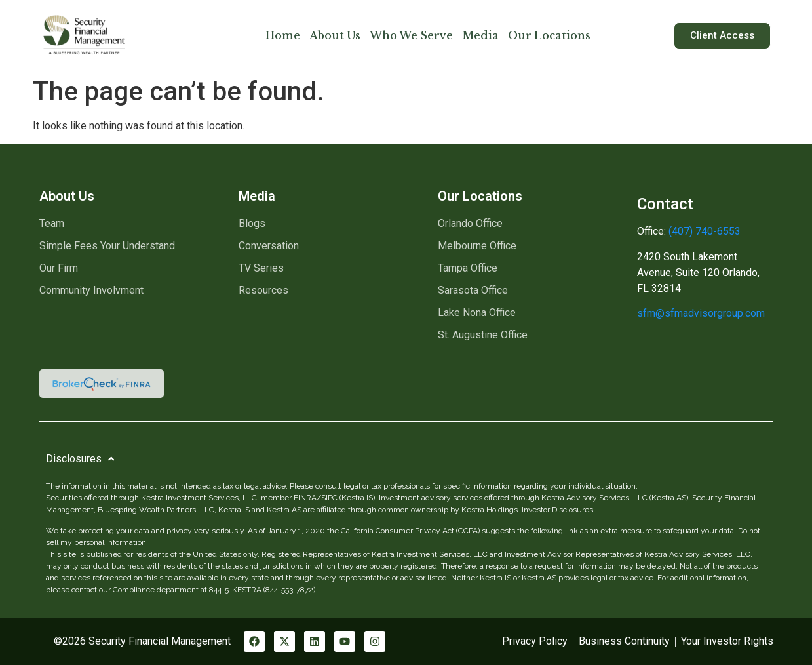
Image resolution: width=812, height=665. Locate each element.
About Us (335, 35)
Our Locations (549, 35)
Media (480, 35)
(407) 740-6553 (703, 231)
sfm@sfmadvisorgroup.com (701, 313)
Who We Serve (411, 35)
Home (283, 35)
